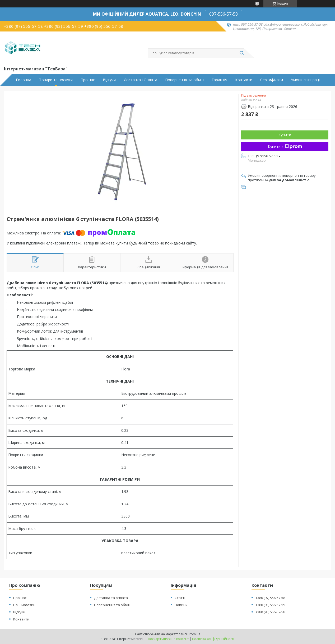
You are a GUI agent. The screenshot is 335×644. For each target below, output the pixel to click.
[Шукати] (241, 53)
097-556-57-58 (224, 14)
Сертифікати (272, 80)
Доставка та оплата (111, 598)
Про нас (88, 80)
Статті (180, 598)
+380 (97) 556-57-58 (270, 598)
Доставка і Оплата (140, 80)
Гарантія (219, 80)
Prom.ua (194, 634)
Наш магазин (24, 605)
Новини (181, 605)
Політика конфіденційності (213, 639)
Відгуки (109, 80)
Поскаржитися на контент (168, 639)
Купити (285, 135)
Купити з (285, 146)
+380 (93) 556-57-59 (270, 605)
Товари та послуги (56, 80)
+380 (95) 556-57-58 (270, 612)
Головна (24, 80)
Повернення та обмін (184, 80)
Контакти (244, 80)
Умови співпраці (305, 80)
